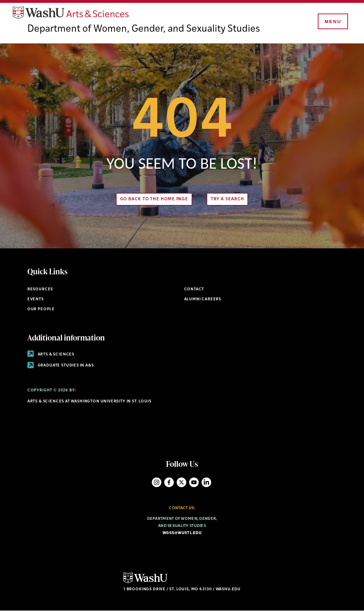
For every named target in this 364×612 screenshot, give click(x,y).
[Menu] (332, 22)
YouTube (194, 483)
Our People (41, 310)
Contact (194, 291)
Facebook (169, 483)
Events (36, 300)
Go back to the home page (153, 200)
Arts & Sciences (51, 355)
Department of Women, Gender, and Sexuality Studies (145, 30)
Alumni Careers (203, 300)
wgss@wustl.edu (182, 534)
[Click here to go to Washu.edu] (145, 583)
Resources (40, 291)
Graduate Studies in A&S (61, 367)
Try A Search (228, 200)
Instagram (157, 483)
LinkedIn (206, 483)
